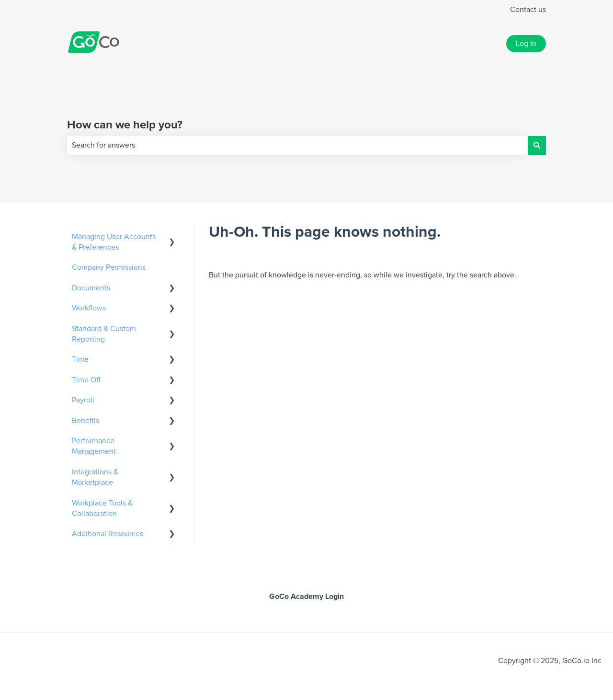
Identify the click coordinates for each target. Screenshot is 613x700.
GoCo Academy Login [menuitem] (306, 597)
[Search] (537, 145)
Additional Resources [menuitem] (108, 534)
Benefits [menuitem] (85, 421)
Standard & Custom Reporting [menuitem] (104, 334)
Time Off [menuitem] (86, 380)
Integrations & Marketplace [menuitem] (95, 477)
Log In (526, 44)
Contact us (528, 10)
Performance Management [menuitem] (94, 446)
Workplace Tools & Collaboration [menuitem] (102, 508)
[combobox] (297, 145)
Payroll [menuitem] (83, 400)
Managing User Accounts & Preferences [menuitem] (114, 242)
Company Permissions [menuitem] (109, 267)
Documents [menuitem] (91, 288)
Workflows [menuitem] (89, 308)
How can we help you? (125, 125)
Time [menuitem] (80, 359)
